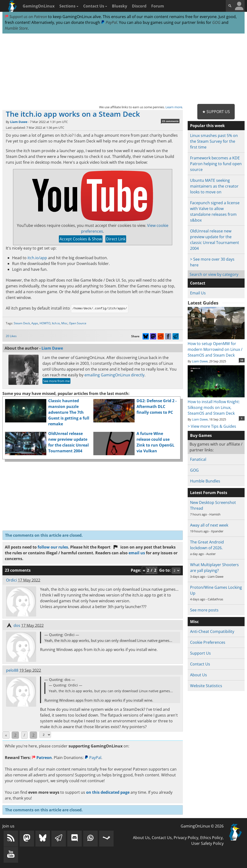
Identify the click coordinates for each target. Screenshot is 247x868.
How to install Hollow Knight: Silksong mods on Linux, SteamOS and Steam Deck (216, 405)
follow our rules (53, 547)
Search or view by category (214, 274)
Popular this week (207, 126)
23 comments (170, 121)
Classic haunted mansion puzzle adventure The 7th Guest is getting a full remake (69, 412)
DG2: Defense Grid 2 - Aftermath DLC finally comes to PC (157, 407)
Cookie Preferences (208, 642)
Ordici (11, 580)
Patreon (42, 758)
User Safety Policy (207, 843)
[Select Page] (45, 735)
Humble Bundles (205, 481)
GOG (216, 22)
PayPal (109, 22)
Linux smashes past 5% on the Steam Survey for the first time (214, 141)
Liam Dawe (19, 122)
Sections (69, 6)
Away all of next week (209, 525)
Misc (64, 323)
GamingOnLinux (39, 6)
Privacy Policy (186, 838)
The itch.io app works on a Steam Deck (73, 114)
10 (242, 360)
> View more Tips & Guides (212, 426)
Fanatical (198, 459)
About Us (199, 675)
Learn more (174, 107)
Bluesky (120, 6)
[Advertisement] (123, 69)
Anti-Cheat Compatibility (212, 631)
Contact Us (95, 6)
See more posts (204, 610)
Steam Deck (22, 323)
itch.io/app (37, 258)
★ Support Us (216, 112)
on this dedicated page (108, 792)
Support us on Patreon (26, 17)
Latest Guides (203, 303)
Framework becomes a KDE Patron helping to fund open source (216, 164)
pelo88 (12, 670)
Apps (35, 323)
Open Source (78, 323)
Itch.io (56, 323)
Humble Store (16, 28)
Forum (158, 6)
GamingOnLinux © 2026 (202, 826)
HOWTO (45, 323)
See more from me (56, 381)
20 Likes (11, 336)
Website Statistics (206, 686)
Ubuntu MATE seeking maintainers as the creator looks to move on (214, 186)
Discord (139, 6)
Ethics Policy (211, 838)
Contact (198, 283)
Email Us (198, 293)
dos (17, 625)
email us (137, 553)
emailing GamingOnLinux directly (114, 375)
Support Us (200, 653)
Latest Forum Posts (209, 493)
